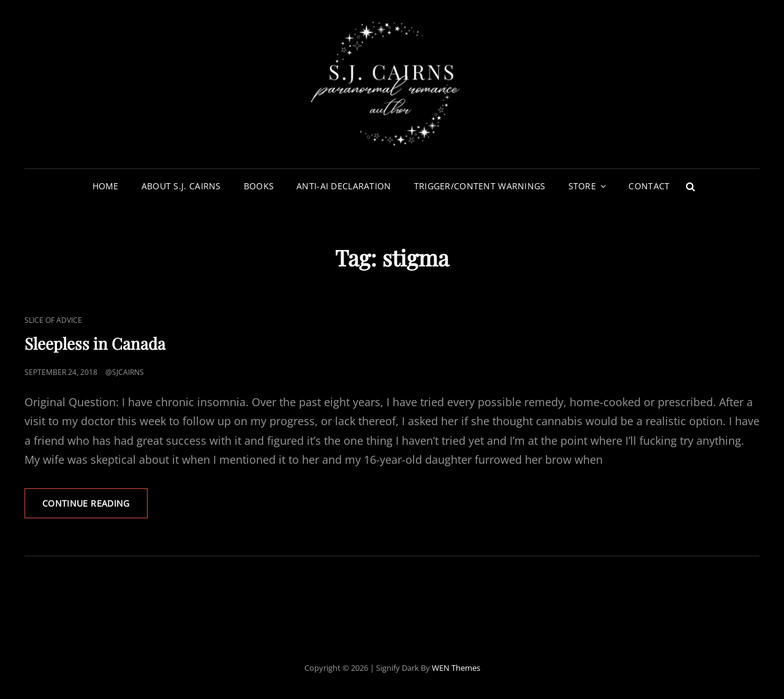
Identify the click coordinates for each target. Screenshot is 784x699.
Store (582, 186)
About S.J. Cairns (181, 186)
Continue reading (95, 507)
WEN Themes (456, 668)
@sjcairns (125, 372)
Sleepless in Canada (95, 343)
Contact (649, 186)
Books (259, 186)
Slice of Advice (53, 320)
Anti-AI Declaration (344, 186)
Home (106, 186)
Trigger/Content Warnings (480, 186)
